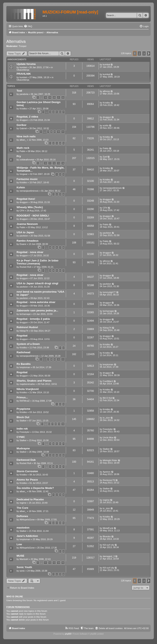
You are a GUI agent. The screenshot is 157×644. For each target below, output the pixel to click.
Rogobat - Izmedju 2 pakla (33, 319)
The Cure (22, 508)
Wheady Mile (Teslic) (30, 207)
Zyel (105, 157)
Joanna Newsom (27, 224)
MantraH (24, 559)
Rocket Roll (25, 267)
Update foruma (26, 64)
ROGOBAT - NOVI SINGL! (33, 216)
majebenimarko (27, 384)
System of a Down (28, 344)
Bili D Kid (107, 398)
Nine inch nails (26, 136)
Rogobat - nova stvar (30, 252)
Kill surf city (109, 545)
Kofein (21, 187)
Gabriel (23, 128)
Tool (19, 91)
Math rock (23, 148)
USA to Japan (25, 232)
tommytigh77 (109, 292)
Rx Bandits (24, 364)
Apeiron (107, 472)
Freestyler (25, 432)
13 (58, 163)
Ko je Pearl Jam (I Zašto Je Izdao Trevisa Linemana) (37, 262)
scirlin (106, 125)
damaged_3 (109, 556)
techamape (25, 314)
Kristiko (23, 109)
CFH (22, 211)
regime (23, 503)
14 (63, 163)
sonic (22, 571)
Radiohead (23, 352)
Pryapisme (23, 409)
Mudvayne (23, 448)
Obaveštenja (23, 70)
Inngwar (24, 174)
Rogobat (22, 336)
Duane (23, 244)
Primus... (22, 397)
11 (63, 132)
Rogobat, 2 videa (27, 117)
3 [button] (144, 53)
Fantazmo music (27, 179)
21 (58, 97)
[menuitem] (28, 26)
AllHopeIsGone (27, 520)
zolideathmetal (27, 160)
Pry (19, 156)
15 (63, 563)
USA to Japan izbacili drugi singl (37, 283)
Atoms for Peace (27, 480)
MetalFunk (108, 528)
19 (50, 97)
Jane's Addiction (27, 536)
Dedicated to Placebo (30, 499)
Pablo (22, 151)
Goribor (21, 125)
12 (54, 163)
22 (63, 97)
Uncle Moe (108, 437)
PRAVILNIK (24, 74)
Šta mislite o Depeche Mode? (35, 488)
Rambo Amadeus (27, 241)
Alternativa (16, 41)
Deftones (22, 516)
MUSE (20, 556)
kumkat (23, 67)
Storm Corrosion (27, 471)
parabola (24, 94)
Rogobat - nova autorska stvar (36, 302)
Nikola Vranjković (28, 389)
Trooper (23, 46)
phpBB (68, 634)
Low (19, 544)
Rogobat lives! (26, 199)
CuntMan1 (108, 381)
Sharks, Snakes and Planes (34, 381)
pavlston (24, 236)
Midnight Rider (110, 460)
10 (58, 132)
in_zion (106, 418)
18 (45, 97)
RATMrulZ (25, 401)
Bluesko (107, 536)
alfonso (106, 91)
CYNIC (21, 437)
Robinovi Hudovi (27, 327)
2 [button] (139, 53)
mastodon (23, 528)
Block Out (23, 417)
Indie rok (22, 429)
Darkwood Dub (26, 460)
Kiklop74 (24, 331)
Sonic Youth (24, 567)
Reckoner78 (109, 480)
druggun (24, 120)
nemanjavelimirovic (29, 191)
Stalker (23, 421)
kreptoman (25, 367)
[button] (149, 53)
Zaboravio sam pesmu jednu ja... (37, 310)
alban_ (23, 140)
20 (54, 97)
